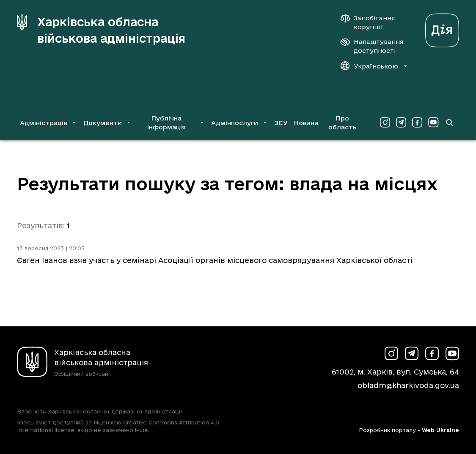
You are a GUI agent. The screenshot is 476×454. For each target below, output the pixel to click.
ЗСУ (281, 123)
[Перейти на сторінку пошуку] (449, 123)
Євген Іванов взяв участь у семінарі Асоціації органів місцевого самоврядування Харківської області (215, 260)
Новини (306, 123)
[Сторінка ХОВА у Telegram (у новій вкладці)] (401, 123)
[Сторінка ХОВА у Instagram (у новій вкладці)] (385, 123)
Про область (343, 123)
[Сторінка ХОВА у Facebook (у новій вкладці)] (417, 123)
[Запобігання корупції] (372, 22)
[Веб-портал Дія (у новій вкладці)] (442, 28)
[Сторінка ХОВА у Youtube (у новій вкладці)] (433, 123)
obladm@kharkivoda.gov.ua (408, 385)
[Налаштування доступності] (372, 46)
